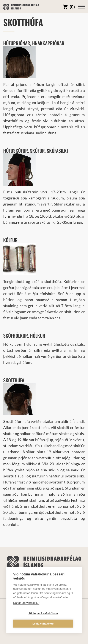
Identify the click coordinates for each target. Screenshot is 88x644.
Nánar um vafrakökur (26, 603)
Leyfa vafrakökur (43, 624)
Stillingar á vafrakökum (43, 613)
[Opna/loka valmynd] (81, 7)
